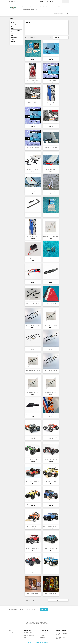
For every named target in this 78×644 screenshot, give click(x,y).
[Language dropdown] (41, 2)
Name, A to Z (61, 38)
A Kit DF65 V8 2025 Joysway (51, 170)
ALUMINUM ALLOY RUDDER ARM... (51, 236)
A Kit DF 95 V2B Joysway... (33, 80)
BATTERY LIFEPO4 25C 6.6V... (33, 281)
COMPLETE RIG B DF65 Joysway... (51, 348)
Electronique (44, 8)
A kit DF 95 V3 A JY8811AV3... (33, 103)
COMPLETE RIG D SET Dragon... (51, 393)
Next (66, 600)
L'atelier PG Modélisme (29, 636)
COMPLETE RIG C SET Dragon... (33, 393)
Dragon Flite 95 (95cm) (56, 6)
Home (12, 23)
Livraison (11, 632)
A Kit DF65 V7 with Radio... (33, 170)
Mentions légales (28, 632)
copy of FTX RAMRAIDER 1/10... (51, 549)
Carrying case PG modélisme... (51, 303)
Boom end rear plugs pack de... (33, 303)
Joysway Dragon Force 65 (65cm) (39, 6)
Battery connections (51, 259)
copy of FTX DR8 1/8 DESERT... (51, 459)
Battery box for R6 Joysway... (33, 259)
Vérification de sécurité (31, 614)
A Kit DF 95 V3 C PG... (33, 125)
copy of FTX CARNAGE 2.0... (51, 437)
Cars (37, 10)
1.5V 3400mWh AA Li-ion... (33, 58)
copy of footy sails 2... (51, 415)
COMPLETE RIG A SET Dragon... (51, 326)
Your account (44, 630)
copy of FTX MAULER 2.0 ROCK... (33, 504)
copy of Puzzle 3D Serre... (33, 593)
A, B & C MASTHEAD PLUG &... (33, 214)
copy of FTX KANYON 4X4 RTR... (51, 482)
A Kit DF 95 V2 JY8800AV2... (51, 58)
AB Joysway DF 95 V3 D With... (33, 236)
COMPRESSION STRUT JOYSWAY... (33, 415)
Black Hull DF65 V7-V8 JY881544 (51, 281)
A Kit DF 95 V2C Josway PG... (51, 80)
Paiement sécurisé (28, 637)
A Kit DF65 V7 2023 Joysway (51, 147)
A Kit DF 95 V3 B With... (51, 103)
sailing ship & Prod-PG (27, 10)
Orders (42, 634)
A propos (26, 634)
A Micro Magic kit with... (51, 192)
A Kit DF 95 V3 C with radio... (51, 125)
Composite (30, 8)
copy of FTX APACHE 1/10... (33, 437)
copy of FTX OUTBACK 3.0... (51, 504)
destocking (58, 8)
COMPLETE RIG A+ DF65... (33, 348)
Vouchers (42, 639)
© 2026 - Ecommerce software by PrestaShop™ (39, 642)
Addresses (42, 637)
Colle (36, 8)
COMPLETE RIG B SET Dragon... (33, 370)
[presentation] (35, 618)
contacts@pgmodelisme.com (63, 640)
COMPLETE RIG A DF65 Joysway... (33, 326)
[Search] (61, 14)
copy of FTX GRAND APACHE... (33, 482)
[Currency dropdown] (51, 2)
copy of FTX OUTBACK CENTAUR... (51, 526)
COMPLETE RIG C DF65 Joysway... (51, 370)
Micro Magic (24, 6)
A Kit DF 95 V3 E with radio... (33, 147)
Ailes (12, 36)
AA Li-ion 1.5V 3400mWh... (51, 214)
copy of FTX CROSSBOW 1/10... (33, 459)
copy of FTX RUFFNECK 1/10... (51, 571)
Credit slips (42, 636)
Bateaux (23, 8)
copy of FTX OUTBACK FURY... (33, 549)
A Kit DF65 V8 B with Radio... (33, 192)
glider (51, 8)
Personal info (43, 632)
